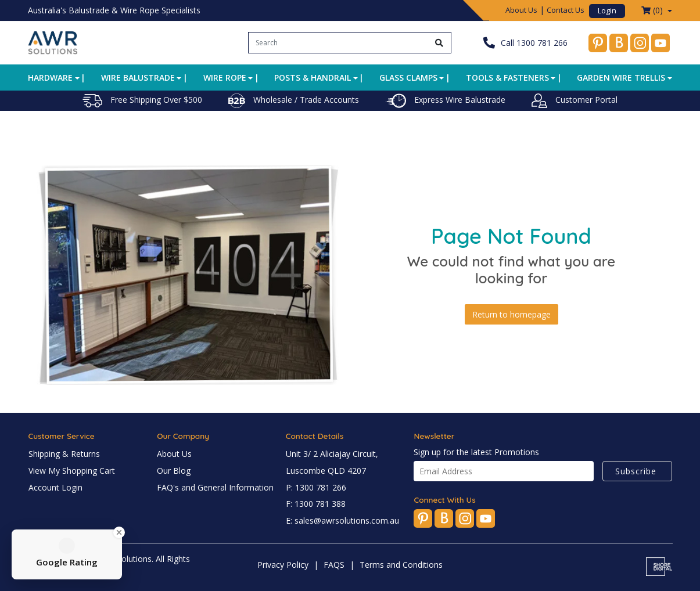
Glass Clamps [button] (408, 78)
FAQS (334, 565)
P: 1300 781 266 (316, 487)
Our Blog (174, 471)
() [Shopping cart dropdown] (653, 10)
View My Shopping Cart (72, 471)
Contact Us (566, 10)
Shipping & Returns (64, 454)
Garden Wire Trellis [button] (621, 78)
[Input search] (338, 43)
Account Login (55, 487)
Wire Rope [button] (225, 78)
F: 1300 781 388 (316, 504)
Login (607, 10)
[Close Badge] (119, 532)
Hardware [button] (50, 78)
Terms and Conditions (401, 565)
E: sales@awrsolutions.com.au (342, 520)
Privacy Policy (283, 565)
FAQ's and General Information (215, 487)
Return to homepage (511, 314)
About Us (521, 10)
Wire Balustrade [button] (138, 78)
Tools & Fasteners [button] (507, 78)
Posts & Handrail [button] (313, 78)
